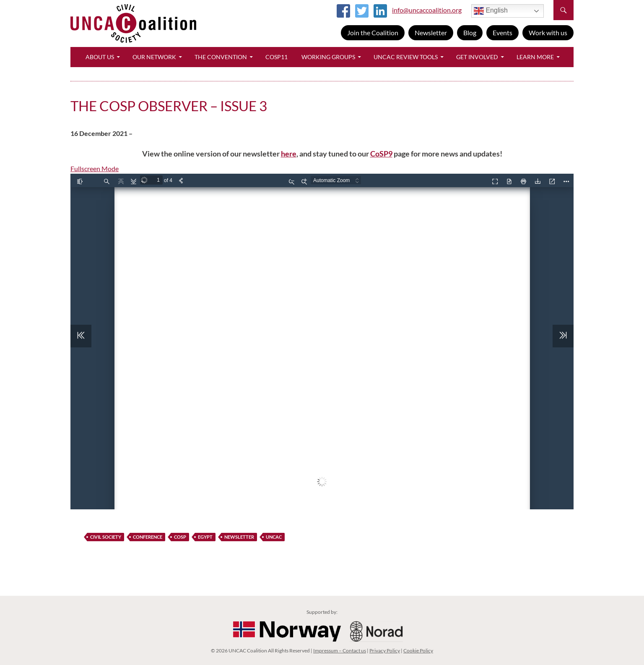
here (289, 154)
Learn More (535, 57)
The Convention (221, 57)
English (491, 11)
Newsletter (431, 33)
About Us (100, 57)
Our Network (154, 57)
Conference (148, 537)
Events (502, 33)
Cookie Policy (418, 651)
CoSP (180, 537)
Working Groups (328, 57)
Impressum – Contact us (340, 651)
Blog (470, 33)
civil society (106, 537)
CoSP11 (277, 57)
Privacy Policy (385, 651)
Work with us (548, 33)
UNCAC (274, 537)
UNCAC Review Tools (406, 57)
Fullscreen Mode (95, 168)
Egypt (205, 537)
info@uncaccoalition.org (427, 10)
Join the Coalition (373, 33)
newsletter (239, 537)
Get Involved (477, 57)
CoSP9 (381, 154)
